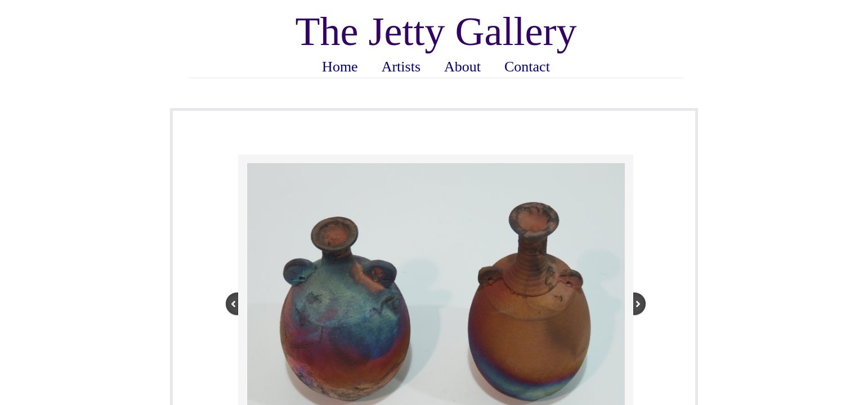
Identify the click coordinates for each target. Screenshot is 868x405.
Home (340, 67)
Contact (527, 67)
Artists (401, 67)
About (462, 67)
